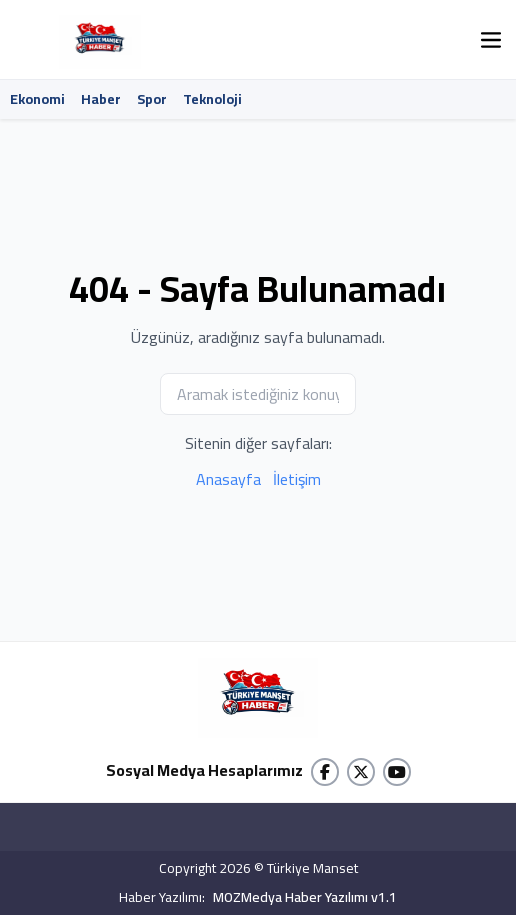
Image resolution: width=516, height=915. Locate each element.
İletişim (297, 479)
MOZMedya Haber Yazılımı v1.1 (305, 897)
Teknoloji (212, 99)
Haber (101, 99)
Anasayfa (228, 479)
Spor (152, 99)
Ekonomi (37, 99)
